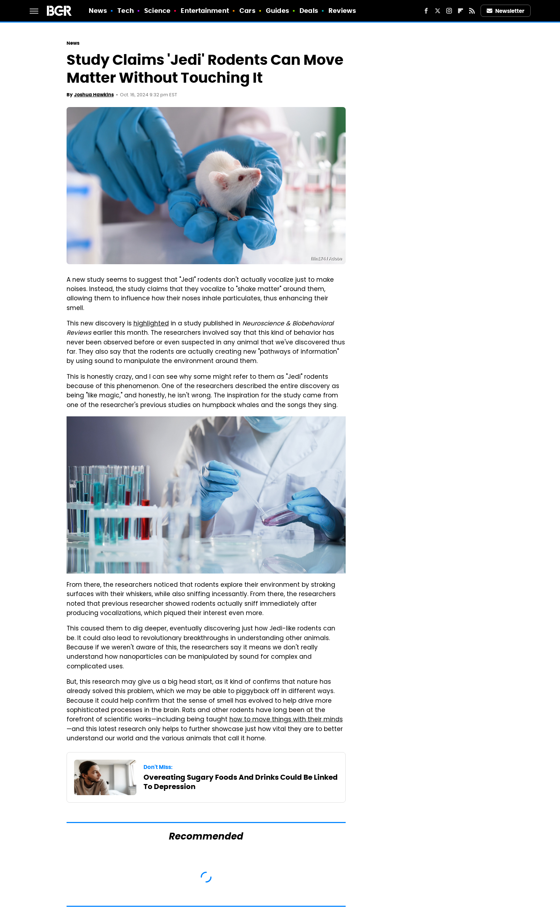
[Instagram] (449, 11)
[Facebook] (426, 11)
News (98, 11)
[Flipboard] (461, 11)
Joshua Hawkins (94, 95)
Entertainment (205, 11)
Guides (277, 11)
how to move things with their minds (286, 720)
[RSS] (472, 11)
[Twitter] (438, 11)
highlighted (151, 324)
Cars (247, 11)
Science (157, 11)
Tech (125, 11)
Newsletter (506, 11)
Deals (309, 11)
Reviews (342, 11)
